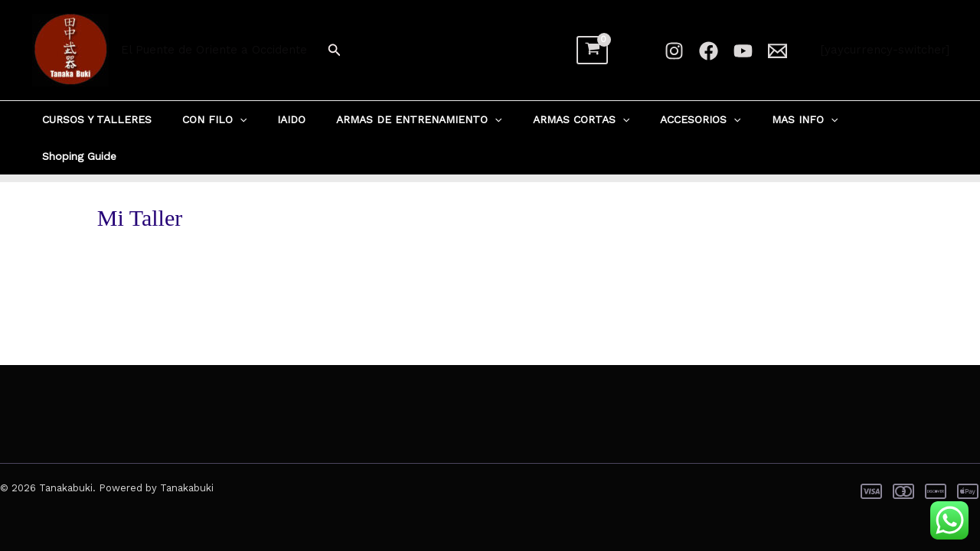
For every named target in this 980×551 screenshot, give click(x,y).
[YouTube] (743, 51)
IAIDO (303, 119)
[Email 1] (777, 51)
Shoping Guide (871, 119)
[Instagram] (674, 51)
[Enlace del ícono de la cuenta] (642, 51)
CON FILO (235, 119)
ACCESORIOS (684, 119)
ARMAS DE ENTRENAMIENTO (421, 119)
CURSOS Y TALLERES (127, 119)
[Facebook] (709, 51)
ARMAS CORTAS (574, 119)
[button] (335, 50)
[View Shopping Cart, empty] (592, 51)
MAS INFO (779, 119)
